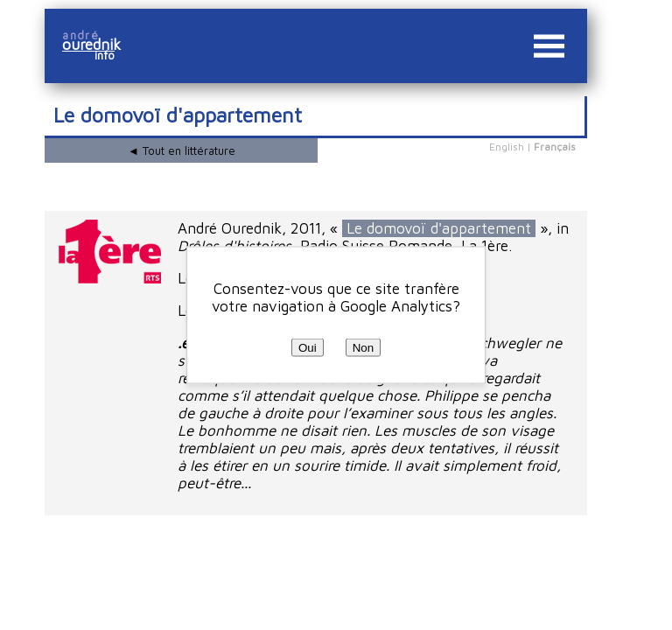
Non (363, 348)
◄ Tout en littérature (182, 150)
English (507, 147)
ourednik (98, 45)
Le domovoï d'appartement (439, 228)
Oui (308, 348)
